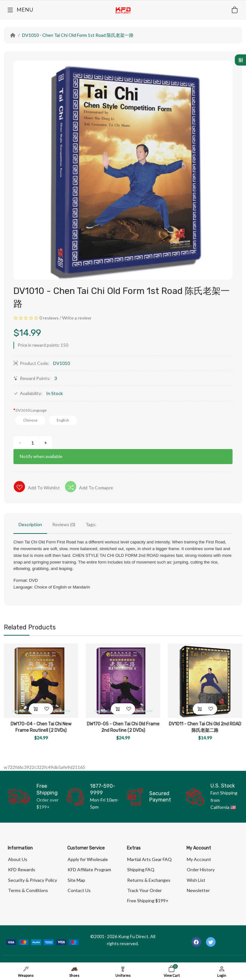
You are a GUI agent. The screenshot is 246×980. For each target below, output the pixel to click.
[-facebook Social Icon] (196, 942)
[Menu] (20, 10)
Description (30, 524)
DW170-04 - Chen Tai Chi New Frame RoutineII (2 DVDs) (41, 727)
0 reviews (49, 318)
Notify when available (41, 456)
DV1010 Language (31, 410)
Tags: (91, 524)
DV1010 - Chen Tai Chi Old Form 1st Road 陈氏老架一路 (78, 35)
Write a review (77, 318)
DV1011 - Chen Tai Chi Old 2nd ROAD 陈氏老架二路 (205, 727)
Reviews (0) (64, 524)
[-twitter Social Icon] (211, 942)
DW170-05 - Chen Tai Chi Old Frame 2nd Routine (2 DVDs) (123, 727)
